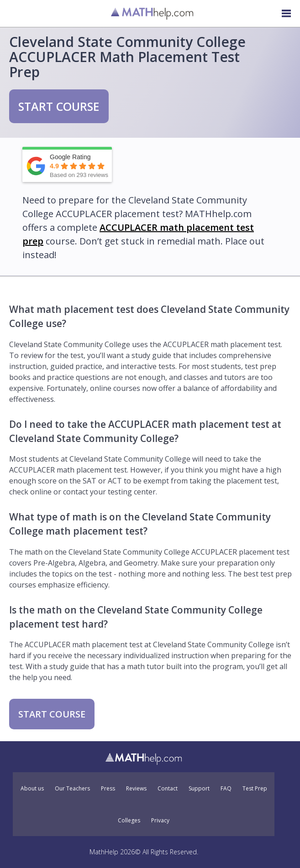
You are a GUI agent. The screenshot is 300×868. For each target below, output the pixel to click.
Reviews (136, 789)
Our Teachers (72, 789)
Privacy (160, 821)
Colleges (129, 821)
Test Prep (255, 789)
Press (108, 789)
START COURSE (59, 106)
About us (32, 789)
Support (199, 789)
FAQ (226, 789)
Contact (168, 789)
